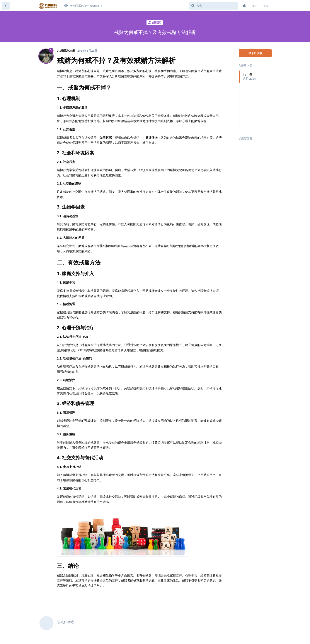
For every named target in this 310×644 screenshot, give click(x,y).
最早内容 (246, 66)
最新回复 (246, 138)
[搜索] (214, 6)
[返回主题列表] (6, 6)
